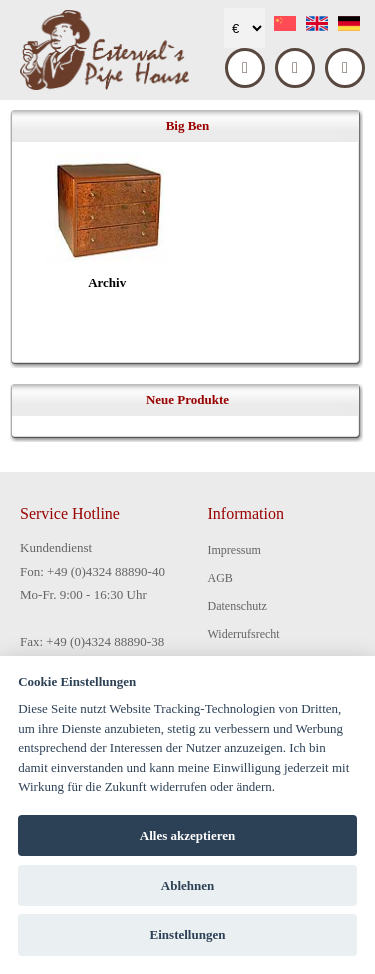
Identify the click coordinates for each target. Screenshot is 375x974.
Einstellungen (188, 934)
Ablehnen (187, 885)
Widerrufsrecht (244, 634)
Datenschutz (237, 606)
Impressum (234, 550)
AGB (220, 578)
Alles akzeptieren (187, 835)
